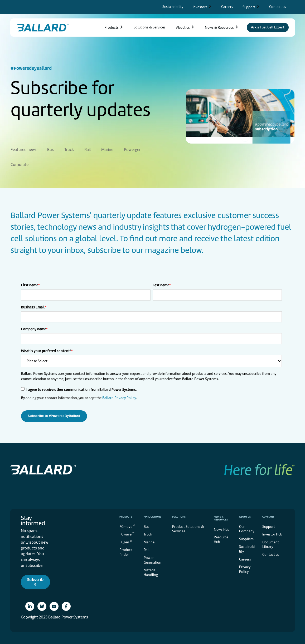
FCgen (126, 541)
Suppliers (246, 539)
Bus (146, 526)
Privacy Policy (245, 569)
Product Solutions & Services (188, 529)
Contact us (271, 554)
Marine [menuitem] (107, 149)
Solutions (179, 516)
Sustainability (247, 549)
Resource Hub (221, 539)
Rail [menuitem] (88, 149)
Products (126, 516)
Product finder (126, 552)
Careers (245, 559)
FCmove (127, 526)
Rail (147, 549)
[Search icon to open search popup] (293, 7)
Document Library (271, 544)
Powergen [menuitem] (133, 149)
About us (245, 516)
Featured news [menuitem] (24, 149)
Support (269, 526)
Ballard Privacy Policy (119, 397)
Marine (149, 542)
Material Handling (151, 572)
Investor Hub (272, 534)
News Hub (222, 529)
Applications (152, 516)
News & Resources (221, 518)
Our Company (247, 529)
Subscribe (35, 581)
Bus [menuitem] (50, 149)
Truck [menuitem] (69, 149)
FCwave (127, 534)
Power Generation (152, 560)
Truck (148, 534)
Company (268, 516)
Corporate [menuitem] (20, 164)
